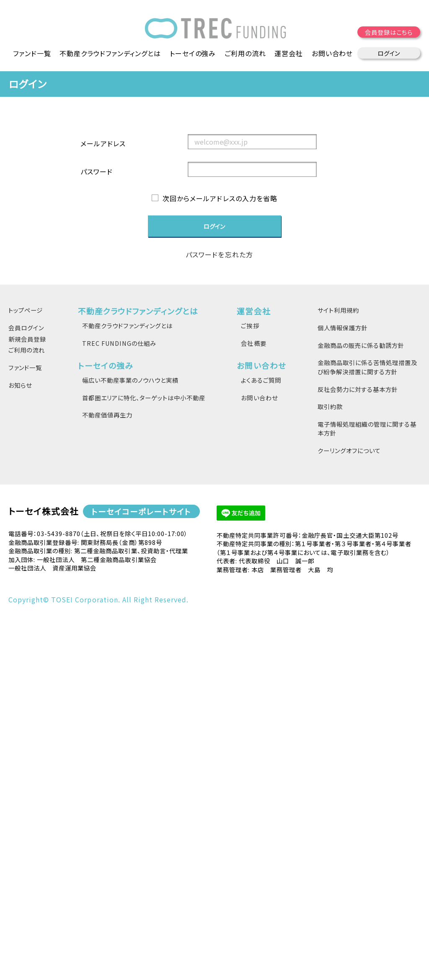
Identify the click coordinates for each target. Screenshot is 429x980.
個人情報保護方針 (343, 328)
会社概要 (253, 343)
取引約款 (330, 406)
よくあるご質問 (261, 380)
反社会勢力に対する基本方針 (358, 389)
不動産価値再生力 (107, 415)
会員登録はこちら (389, 33)
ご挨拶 (250, 325)
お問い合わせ (259, 398)
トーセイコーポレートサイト (141, 511)
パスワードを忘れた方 (219, 255)
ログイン (389, 54)
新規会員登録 (27, 339)
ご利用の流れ (246, 54)
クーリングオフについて (349, 450)
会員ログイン (26, 328)
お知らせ (20, 385)
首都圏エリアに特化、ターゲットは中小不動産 (144, 398)
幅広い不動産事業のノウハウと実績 (130, 380)
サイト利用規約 (338, 310)
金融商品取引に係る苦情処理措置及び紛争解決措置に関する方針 (367, 367)
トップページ (26, 310)
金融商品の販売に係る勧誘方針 (361, 345)
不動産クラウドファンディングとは (127, 325)
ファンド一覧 (32, 54)
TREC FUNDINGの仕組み (119, 343)
